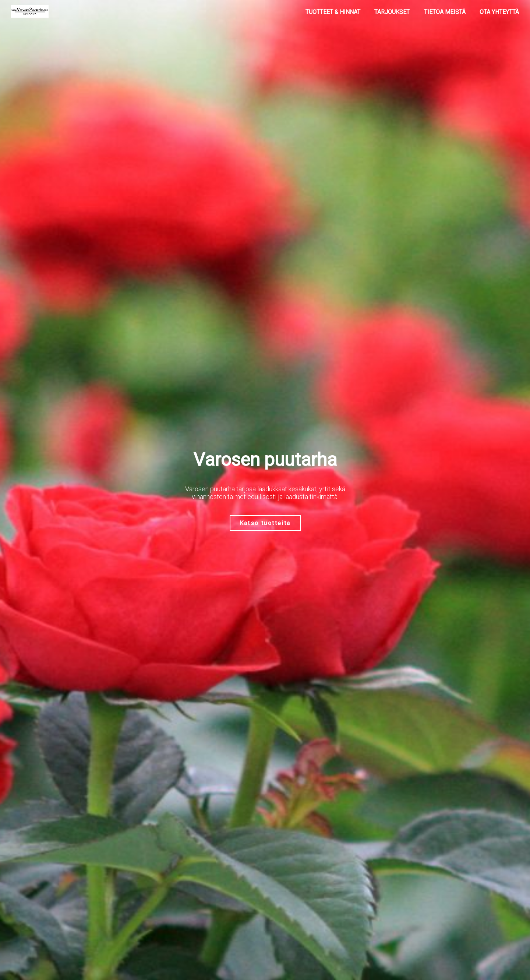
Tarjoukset (392, 12)
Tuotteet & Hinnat (333, 12)
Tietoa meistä (445, 12)
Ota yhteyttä (499, 12)
